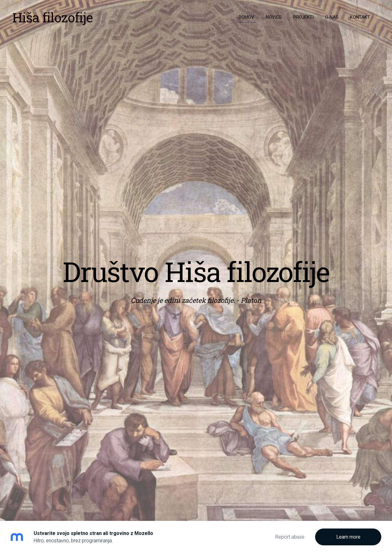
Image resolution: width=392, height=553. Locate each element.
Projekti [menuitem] (303, 17)
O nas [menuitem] (332, 17)
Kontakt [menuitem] (360, 17)
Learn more (348, 537)
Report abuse (290, 537)
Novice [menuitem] (274, 17)
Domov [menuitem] (246, 17)
